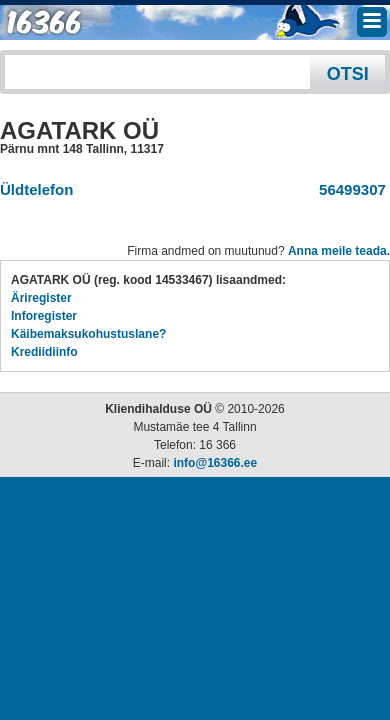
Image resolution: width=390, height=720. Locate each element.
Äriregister (41, 298)
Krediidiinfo (44, 352)
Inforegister (44, 316)
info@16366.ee (215, 463)
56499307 (348, 189)
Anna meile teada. (339, 251)
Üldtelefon (36, 189)
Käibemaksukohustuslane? (88, 334)
